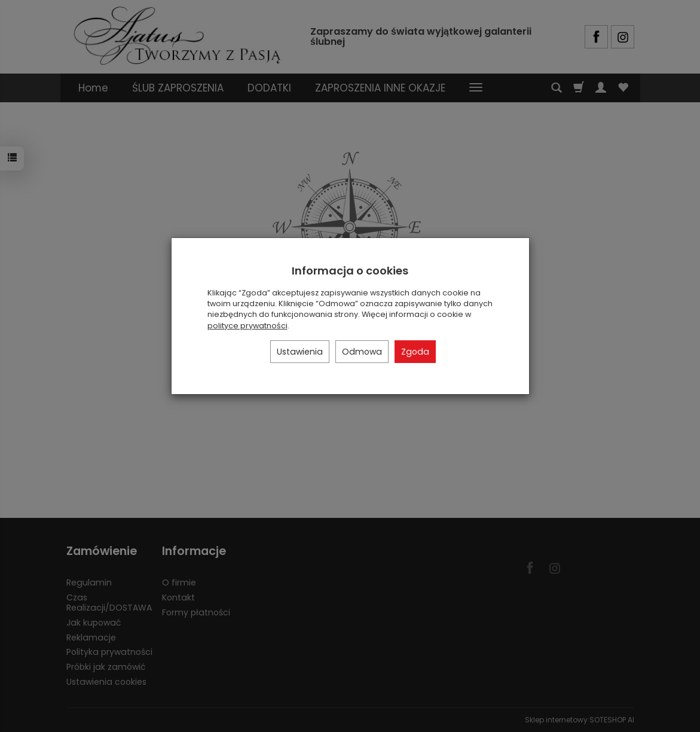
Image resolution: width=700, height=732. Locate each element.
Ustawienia (300, 352)
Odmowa (362, 352)
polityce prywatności (247, 326)
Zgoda (415, 352)
